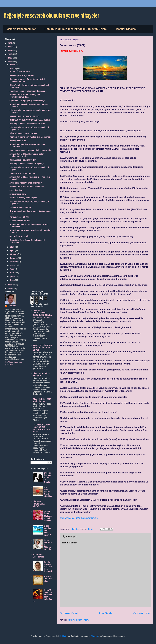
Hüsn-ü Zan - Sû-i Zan (48, 579)
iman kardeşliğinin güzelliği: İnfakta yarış (28, 91)
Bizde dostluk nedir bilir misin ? (47, 530)
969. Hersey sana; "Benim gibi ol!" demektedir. (31, 150)
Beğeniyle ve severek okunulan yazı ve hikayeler (52, 16)
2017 (10, 54)
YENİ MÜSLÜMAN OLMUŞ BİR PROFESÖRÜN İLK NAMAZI (42, 428)
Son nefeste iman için (19, 236)
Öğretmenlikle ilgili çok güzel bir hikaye (27, 101)
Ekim (12, 247)
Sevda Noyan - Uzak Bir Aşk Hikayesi (48, 567)
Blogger (94, 636)
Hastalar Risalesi (126, 29)
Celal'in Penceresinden (22, 29)
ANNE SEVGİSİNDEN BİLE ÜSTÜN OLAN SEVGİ (42, 348)
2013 (10, 288)
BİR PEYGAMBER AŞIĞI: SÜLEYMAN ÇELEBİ (30, 120)
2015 (10, 61)
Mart (12, 273)
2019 (10, 47)
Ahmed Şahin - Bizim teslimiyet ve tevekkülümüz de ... (25, 96)
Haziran (14, 262)
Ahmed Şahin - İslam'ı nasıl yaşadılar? (27, 187)
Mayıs (13, 265)
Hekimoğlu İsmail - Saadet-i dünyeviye (27, 164)
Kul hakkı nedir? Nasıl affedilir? (48, 492)
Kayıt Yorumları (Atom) (78, 620)
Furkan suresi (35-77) (19, 217)
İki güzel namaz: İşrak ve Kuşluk (24, 133)
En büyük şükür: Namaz (20, 207)
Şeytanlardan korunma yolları (23, 160)
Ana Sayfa (105, 613)
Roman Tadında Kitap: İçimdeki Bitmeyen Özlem (76, 29)
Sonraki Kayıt (69, 613)
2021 (10, 43)
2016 (10, 58)
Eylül (12, 251)
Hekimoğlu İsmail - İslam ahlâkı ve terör (27, 124)
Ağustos (14, 254)
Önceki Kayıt (142, 613)
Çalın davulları (16, 190)
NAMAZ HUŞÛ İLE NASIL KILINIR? (25, 116)
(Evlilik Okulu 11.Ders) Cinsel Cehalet (48, 516)
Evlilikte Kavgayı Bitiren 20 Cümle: (48, 477)
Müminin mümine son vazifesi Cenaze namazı (30, 137)
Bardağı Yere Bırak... (19, 141)
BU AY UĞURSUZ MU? (20, 72)
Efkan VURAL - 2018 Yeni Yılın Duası (42, 400)
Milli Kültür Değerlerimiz (39, 556)
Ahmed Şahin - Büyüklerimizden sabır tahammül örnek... (27, 155)
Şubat (13, 276)
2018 (10, 51)
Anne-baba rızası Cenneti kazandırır (26, 183)
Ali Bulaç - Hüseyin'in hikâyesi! (23, 198)
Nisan (13, 269)
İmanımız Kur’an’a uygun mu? (23, 173)
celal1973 (12, 306)
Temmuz (14, 258)
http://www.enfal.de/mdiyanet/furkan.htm (79, 518)
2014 (10, 285)
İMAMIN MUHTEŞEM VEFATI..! (39, 504)
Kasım (13, 69)
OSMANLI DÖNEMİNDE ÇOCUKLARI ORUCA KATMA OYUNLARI (42, 314)
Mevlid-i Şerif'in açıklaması (22, 75)
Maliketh (63, 636)
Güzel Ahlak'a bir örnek (20, 221)
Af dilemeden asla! (18, 194)
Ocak (12, 280)
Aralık (13, 65)
